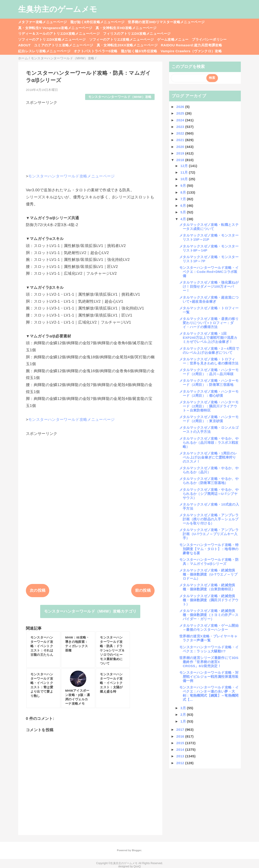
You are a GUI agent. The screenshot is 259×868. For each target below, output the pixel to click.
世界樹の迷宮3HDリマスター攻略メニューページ (166, 22)
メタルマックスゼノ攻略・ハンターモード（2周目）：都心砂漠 (209, 393)
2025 (181, 113)
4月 (184, 219)
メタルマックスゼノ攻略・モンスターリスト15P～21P (209, 237)
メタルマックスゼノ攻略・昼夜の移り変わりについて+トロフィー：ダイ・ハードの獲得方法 (209, 323)
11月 (185, 172)
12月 (185, 166)
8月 (184, 192)
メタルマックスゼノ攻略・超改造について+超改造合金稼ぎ (209, 299)
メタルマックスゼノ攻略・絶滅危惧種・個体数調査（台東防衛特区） (207, 587)
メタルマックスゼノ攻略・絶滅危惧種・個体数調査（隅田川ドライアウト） (209, 600)
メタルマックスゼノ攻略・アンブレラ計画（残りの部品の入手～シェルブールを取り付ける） (209, 519)
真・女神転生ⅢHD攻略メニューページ (126, 28)
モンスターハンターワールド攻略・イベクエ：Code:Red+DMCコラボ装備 (209, 272)
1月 (184, 721)
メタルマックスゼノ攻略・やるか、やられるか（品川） (209, 470)
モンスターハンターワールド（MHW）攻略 (120, 97)
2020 (181, 147)
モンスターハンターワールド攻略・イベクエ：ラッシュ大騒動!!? (209, 649)
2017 (181, 730)
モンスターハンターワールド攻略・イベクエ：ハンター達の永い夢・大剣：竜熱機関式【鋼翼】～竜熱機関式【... (209, 693)
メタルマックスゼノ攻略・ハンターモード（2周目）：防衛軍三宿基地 (209, 383)
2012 (181, 763)
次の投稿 (38, 590)
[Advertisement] (90, 137)
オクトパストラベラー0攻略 (96, 51)
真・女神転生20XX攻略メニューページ (127, 45)
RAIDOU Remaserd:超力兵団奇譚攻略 (191, 45)
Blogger (137, 850)
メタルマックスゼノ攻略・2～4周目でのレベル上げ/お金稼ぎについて (209, 350)
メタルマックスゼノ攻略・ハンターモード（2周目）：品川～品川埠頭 (209, 372)
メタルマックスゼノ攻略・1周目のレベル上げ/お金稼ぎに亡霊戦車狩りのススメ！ (208, 457)
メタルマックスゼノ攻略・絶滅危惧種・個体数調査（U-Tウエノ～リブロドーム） (208, 574)
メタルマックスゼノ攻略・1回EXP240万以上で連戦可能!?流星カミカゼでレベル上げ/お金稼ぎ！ (208, 338)
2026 (181, 107)
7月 (184, 199)
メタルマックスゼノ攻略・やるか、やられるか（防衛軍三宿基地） (209, 481)
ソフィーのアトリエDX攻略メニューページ (52, 39)
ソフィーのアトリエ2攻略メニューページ (122, 39)
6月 (184, 206)
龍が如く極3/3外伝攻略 (139, 51)
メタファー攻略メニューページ (43, 22)
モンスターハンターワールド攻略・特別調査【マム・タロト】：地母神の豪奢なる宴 (209, 549)
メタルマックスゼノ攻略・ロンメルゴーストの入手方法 (209, 430)
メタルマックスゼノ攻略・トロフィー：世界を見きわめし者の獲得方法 (209, 361)
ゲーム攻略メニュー (173, 39)
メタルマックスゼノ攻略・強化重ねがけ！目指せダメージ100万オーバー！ (209, 286)
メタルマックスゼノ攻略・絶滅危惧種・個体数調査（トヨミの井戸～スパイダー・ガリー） (209, 615)
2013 (181, 756)
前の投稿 (143, 590)
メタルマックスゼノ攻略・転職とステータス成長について (209, 227)
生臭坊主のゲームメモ (58, 9)
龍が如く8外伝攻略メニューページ (97, 22)
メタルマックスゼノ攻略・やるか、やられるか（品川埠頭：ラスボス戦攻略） (209, 443)
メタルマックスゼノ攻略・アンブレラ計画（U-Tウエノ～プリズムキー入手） (209, 534)
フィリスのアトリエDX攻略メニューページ (137, 34)
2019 (181, 153)
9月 (184, 186)
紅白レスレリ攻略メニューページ (44, 51)
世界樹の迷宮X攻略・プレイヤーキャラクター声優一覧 (208, 638)
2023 (181, 127)
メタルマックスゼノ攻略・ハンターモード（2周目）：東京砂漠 (209, 419)
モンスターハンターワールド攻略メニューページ (71, 176)
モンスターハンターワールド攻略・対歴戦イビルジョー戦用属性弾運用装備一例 (209, 677)
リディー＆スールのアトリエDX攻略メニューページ (59, 34)
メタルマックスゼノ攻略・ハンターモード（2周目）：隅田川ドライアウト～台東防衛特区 (209, 406)
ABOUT (24, 45)
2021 (181, 140)
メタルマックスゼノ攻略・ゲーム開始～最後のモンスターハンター (209, 627)
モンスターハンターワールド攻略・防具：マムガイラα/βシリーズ (209, 562)
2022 (181, 133)
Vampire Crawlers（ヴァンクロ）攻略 (191, 51)
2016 (181, 736)
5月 (184, 212)
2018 (181, 160)
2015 (181, 743)
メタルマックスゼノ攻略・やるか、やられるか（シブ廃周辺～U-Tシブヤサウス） (209, 494)
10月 (185, 179)
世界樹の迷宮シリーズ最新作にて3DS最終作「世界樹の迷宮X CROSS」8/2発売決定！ (209, 662)
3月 (184, 708)
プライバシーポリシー (209, 39)
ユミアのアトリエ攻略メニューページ (64, 45)
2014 (181, 750)
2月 (184, 715)
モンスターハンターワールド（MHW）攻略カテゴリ (90, 611)
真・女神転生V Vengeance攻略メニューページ (55, 28)
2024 (181, 120)
